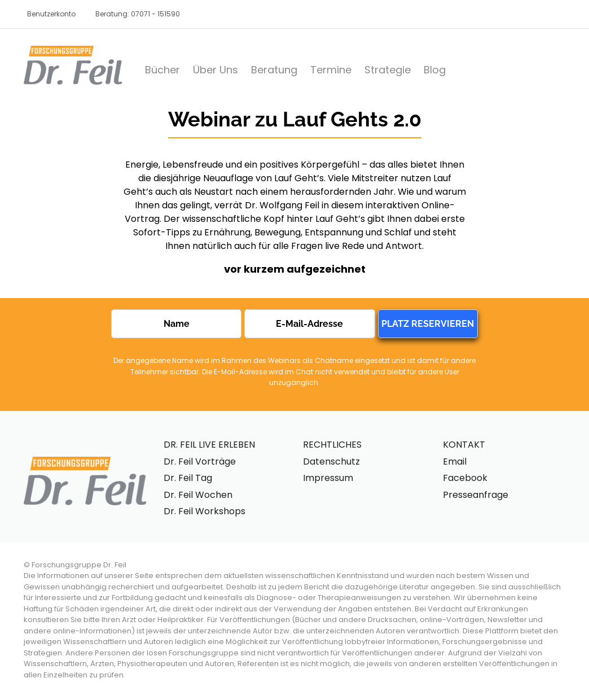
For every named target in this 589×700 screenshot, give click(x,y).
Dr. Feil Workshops (205, 511)
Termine (331, 70)
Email (455, 461)
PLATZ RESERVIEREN (428, 324)
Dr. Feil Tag (188, 478)
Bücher (162, 70)
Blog (435, 70)
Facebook (465, 478)
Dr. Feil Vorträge (200, 461)
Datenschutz (331, 461)
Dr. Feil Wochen (198, 495)
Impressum (328, 478)
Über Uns (216, 70)
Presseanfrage (476, 495)
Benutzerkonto (51, 14)
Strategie (388, 70)
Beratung (274, 70)
